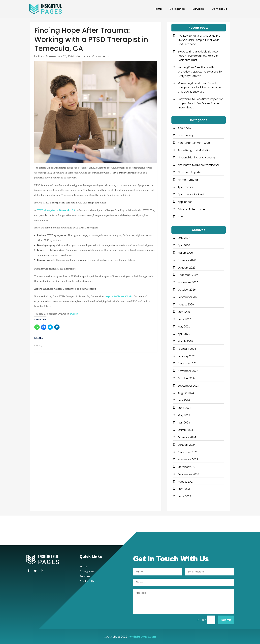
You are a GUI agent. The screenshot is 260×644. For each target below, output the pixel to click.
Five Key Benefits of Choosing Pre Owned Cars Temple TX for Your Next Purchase (199, 40)
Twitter (74, 314)
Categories (177, 9)
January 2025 (187, 356)
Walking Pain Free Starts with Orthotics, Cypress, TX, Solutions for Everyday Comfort (200, 72)
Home (158, 9)
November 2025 (188, 282)
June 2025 (184, 319)
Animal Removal (188, 180)
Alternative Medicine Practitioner (198, 165)
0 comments (101, 56)
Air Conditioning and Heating (196, 158)
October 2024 (187, 378)
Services (198, 9)
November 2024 (188, 371)
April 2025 (184, 334)
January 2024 (187, 445)
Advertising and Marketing (195, 150)
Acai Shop (184, 128)
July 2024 (184, 400)
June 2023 (184, 496)
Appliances (185, 202)
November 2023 (188, 459)
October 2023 (187, 467)
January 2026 (187, 268)
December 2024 (188, 363)
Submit (226, 620)
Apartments (185, 187)
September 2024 (188, 386)
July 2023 (184, 489)
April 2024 (184, 423)
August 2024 (186, 393)
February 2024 (187, 437)
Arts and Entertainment (193, 209)
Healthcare (83, 56)
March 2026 (185, 253)
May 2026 (184, 238)
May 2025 (184, 327)
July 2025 (184, 312)
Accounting (185, 136)
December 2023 (188, 452)
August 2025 (186, 305)
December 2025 (188, 275)
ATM (180, 217)
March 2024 (185, 430)
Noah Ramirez (47, 56)
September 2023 (188, 474)
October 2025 (187, 290)
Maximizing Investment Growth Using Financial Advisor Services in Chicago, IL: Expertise (199, 87)
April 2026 (184, 245)
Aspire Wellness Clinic (119, 296)
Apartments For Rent (191, 194)
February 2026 (187, 260)
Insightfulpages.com (142, 637)
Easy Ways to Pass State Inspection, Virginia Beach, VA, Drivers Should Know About (201, 103)
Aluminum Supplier (190, 172)
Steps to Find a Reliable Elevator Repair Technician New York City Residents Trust (198, 56)
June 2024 (184, 408)
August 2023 (186, 482)
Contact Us (219, 9)
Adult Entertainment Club (194, 143)
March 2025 (185, 341)
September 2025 (188, 297)
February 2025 (187, 349)
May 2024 (184, 415)
